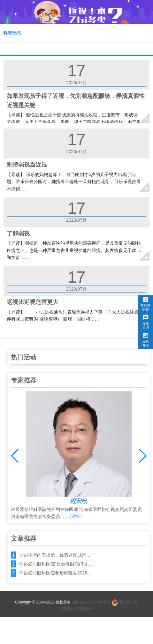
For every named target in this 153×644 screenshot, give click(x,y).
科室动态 (12, 33)
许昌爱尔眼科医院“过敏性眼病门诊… (56, 564)
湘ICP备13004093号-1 (91, 602)
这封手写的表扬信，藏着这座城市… (55, 555)
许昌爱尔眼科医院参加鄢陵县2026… (55, 573)
